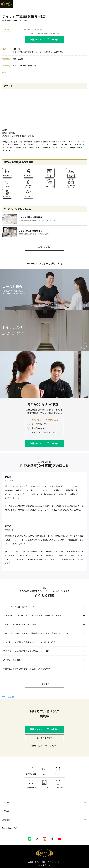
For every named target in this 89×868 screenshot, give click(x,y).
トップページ (8, 803)
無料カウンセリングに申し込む (44, 39)
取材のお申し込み (10, 828)
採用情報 (6, 820)
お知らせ (6, 811)
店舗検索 (11, 697)
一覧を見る (44, 684)
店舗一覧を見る (44, 247)
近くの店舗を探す (44, 738)
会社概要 (30, 862)
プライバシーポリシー (54, 862)
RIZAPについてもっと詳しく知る (45, 263)
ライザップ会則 (40, 862)
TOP (4, 697)
